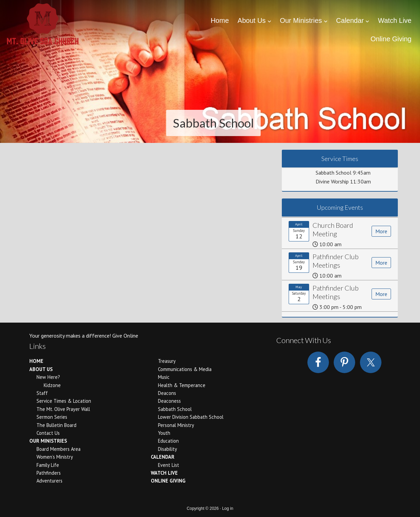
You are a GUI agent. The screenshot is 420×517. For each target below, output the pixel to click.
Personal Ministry (176, 425)
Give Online (125, 336)
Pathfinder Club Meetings (336, 261)
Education (168, 441)
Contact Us (48, 433)
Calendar (163, 457)
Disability (168, 449)
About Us (41, 369)
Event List (169, 465)
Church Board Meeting (333, 229)
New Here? (48, 377)
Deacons (167, 393)
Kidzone (52, 385)
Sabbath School (175, 409)
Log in (228, 508)
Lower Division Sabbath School (191, 417)
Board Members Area (59, 449)
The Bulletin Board (56, 425)
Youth (164, 433)
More (381, 231)
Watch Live (164, 473)
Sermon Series (52, 417)
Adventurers (49, 481)
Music (164, 377)
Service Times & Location (64, 401)
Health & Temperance (182, 385)
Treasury (167, 361)
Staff (42, 393)
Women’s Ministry (55, 457)
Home (36, 361)
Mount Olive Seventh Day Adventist (43, 26)
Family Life (48, 465)
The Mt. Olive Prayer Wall (63, 409)
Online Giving (168, 481)
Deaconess (169, 401)
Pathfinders (49, 473)
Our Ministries (48, 441)
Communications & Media (185, 369)
